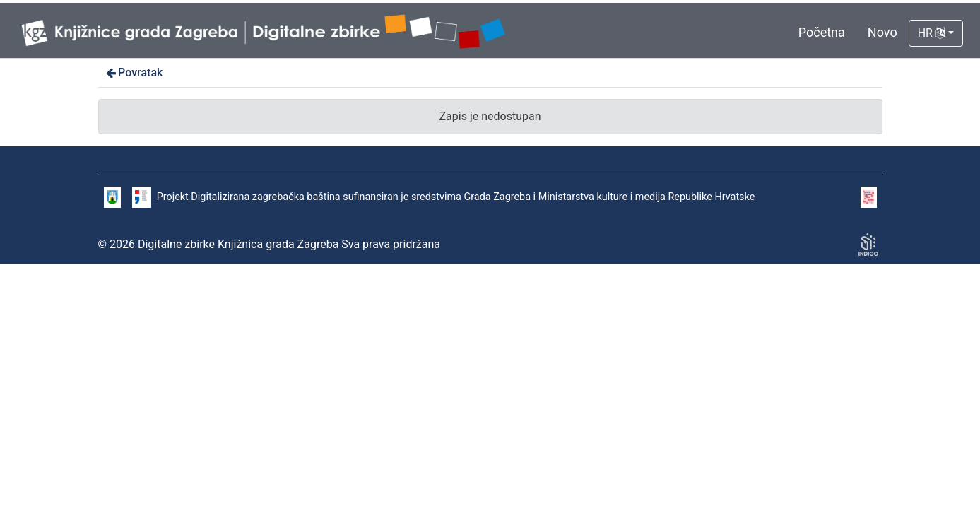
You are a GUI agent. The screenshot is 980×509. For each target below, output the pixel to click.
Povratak (134, 72)
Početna (822, 32)
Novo (882, 32)
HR (932, 33)
